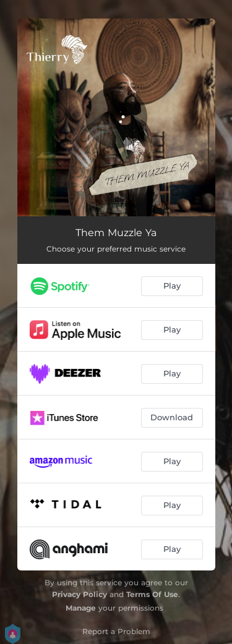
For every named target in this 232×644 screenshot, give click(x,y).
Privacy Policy (79, 594)
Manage (81, 608)
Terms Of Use (152, 594)
